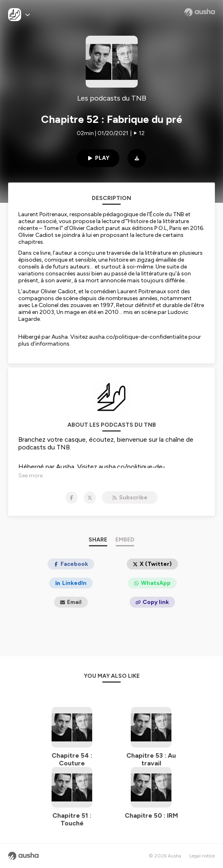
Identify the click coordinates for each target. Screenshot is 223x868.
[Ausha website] (200, 12)
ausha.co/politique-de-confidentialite (138, 337)
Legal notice (202, 856)
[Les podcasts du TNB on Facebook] (71, 498)
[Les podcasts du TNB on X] (90, 498)
